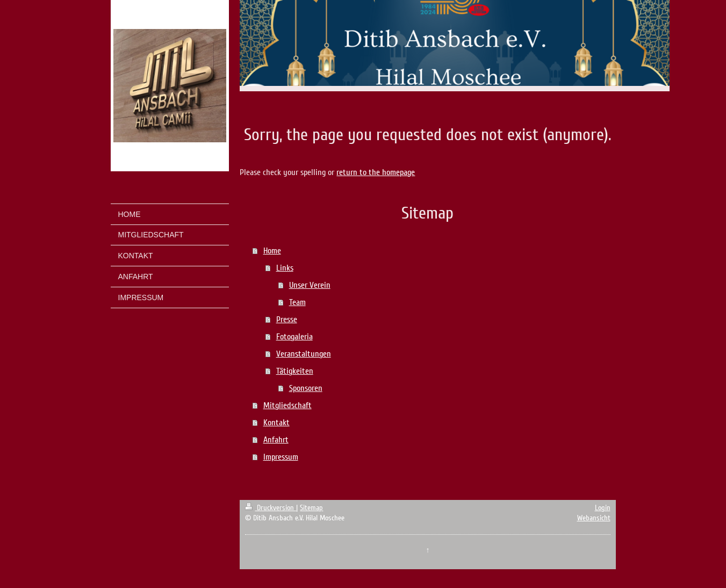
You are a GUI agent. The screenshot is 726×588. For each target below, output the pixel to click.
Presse (287, 320)
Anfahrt (276, 440)
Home (272, 251)
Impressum (281, 457)
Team (297, 302)
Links (285, 268)
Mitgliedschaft (287, 405)
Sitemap (311, 508)
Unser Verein (310, 285)
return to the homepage (376, 172)
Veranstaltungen (304, 354)
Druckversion (271, 508)
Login (603, 508)
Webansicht (594, 518)
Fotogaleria (294, 337)
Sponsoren (306, 388)
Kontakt (276, 423)
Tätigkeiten (295, 371)
